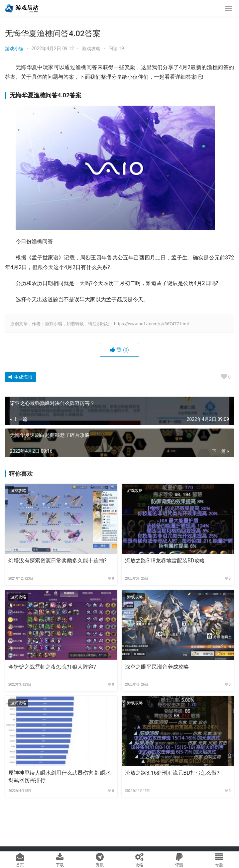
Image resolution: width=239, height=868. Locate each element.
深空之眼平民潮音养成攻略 (157, 667)
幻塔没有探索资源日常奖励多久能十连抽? (58, 561)
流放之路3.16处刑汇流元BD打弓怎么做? (172, 773)
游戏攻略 (91, 48)
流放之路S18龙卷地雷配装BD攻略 (165, 561)
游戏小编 (14, 48)
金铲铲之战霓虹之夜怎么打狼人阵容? (52, 667)
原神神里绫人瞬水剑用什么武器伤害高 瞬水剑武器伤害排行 (60, 776)
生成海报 (20, 377)
